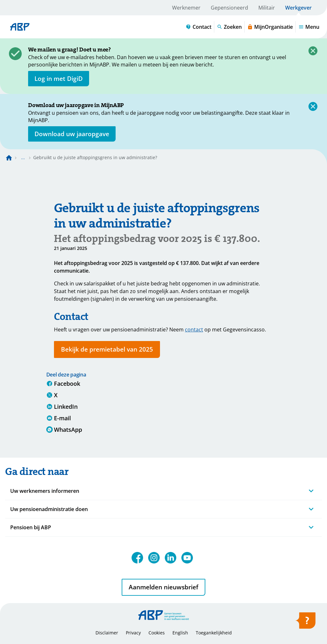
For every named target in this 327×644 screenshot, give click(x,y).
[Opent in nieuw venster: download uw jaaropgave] (72, 134)
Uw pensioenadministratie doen (49, 509)
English (180, 633)
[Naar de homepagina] (9, 158)
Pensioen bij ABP (31, 527)
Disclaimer (107, 633)
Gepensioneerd (229, 8)
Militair (267, 8)
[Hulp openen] (305, 623)
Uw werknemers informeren (45, 491)
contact (194, 330)
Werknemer (186, 8)
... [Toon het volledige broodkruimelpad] (23, 157)
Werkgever (298, 8)
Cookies (157, 633)
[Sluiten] (313, 51)
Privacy (133, 633)
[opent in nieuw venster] (59, 79)
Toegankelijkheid (214, 633)
